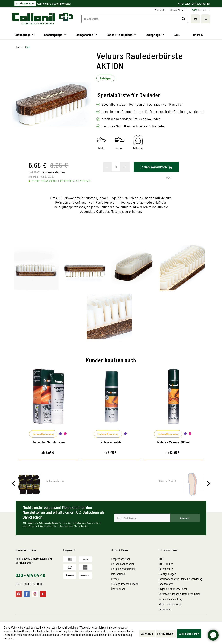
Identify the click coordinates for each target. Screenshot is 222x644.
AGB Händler (166, 564)
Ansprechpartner (121, 559)
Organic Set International (173, 589)
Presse (115, 579)
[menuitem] (160, 10)
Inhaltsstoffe (166, 584)
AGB (161, 559)
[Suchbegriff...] (135, 19)
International (118, 574)
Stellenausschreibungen (125, 584)
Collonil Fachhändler (123, 564)
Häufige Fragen (167, 574)
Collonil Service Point (123, 569)
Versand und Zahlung (170, 599)
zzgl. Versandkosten (53, 172)
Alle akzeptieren (189, 634)
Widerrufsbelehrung (170, 604)
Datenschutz (166, 569)
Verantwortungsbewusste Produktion (180, 594)
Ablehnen (147, 633)
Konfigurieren (166, 633)
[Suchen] (184, 19)
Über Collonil (118, 589)
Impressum (165, 609)
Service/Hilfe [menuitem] (177, 10)
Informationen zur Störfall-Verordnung (180, 579)
